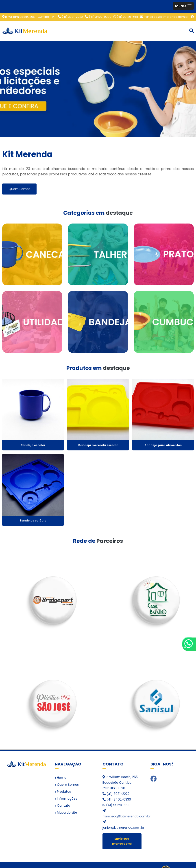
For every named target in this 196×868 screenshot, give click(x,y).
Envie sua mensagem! (122, 841)
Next (188, 89)
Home (61, 778)
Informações (66, 799)
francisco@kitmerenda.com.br (164, 17)
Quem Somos (19, 189)
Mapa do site (66, 812)
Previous (8, 89)
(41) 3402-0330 (98, 17)
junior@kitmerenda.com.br (122, 825)
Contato (62, 805)
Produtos (63, 792)
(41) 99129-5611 (126, 17)
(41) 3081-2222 (71, 17)
